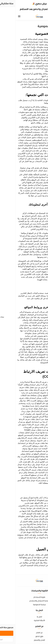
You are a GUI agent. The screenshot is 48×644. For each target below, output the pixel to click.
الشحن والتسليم (24, 640)
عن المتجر (24, 633)
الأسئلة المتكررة (24, 620)
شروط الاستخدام (24, 597)
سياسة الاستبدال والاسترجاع (24, 601)
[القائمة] (4, 16)
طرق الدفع (24, 636)
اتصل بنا (24, 617)
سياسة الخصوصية (24, 605)
